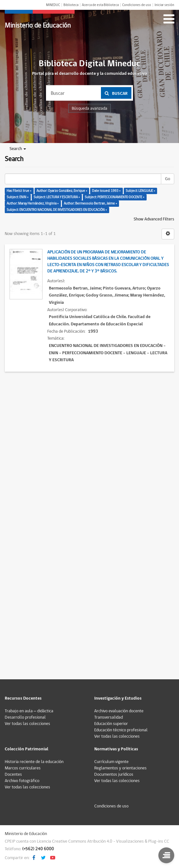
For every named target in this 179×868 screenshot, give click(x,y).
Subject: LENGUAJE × (140, 191)
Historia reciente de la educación (34, 762)
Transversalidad (109, 717)
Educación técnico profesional (121, 730)
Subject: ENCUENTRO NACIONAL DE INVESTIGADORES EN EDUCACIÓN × (57, 210)
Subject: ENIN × (18, 197)
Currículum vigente (111, 762)
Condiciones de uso (137, 5)
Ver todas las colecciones (27, 724)
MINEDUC (53, 5)
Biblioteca (71, 5)
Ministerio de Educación (38, 26)
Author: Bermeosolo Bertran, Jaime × (90, 203)
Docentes (13, 774)
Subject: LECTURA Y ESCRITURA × (57, 197)
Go (168, 179)
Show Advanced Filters (154, 219)
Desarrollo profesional (25, 717)
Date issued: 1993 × (106, 191)
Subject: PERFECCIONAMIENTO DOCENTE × (115, 197)
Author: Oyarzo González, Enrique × (62, 191)
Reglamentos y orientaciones (120, 768)
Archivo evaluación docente (119, 711)
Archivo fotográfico (22, 781)
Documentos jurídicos (114, 774)
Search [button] (18, 149)
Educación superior (111, 724)
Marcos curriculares (23, 768)
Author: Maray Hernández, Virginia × (33, 203)
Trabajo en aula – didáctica (29, 711)
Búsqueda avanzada (89, 108)
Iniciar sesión (164, 5)
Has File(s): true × (19, 191)
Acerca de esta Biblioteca (100, 5)
